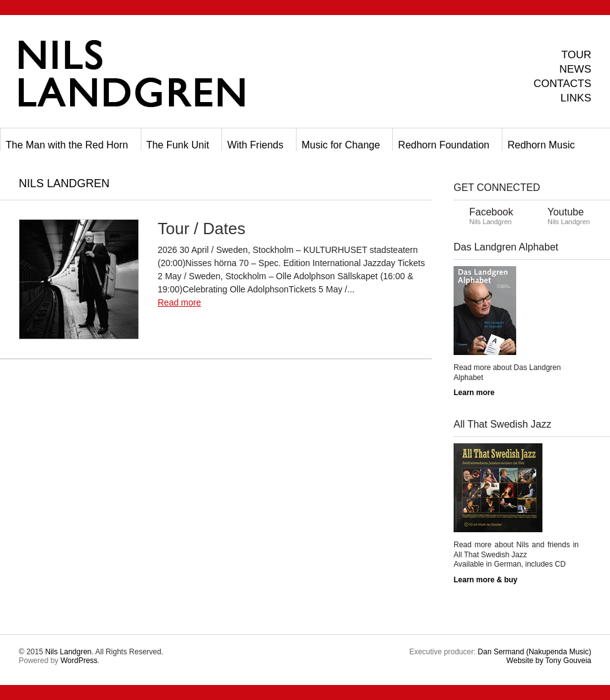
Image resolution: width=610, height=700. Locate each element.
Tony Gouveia (549, 661)
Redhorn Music (541, 145)
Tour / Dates (201, 229)
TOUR (576, 55)
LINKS (576, 98)
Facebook (491, 212)
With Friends (255, 145)
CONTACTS (562, 84)
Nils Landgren (68, 652)
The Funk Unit (178, 145)
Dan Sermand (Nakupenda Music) (535, 652)
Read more (179, 302)
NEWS (575, 69)
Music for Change (341, 145)
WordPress (79, 661)
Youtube (566, 212)
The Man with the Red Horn (67, 145)
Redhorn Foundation (444, 145)
